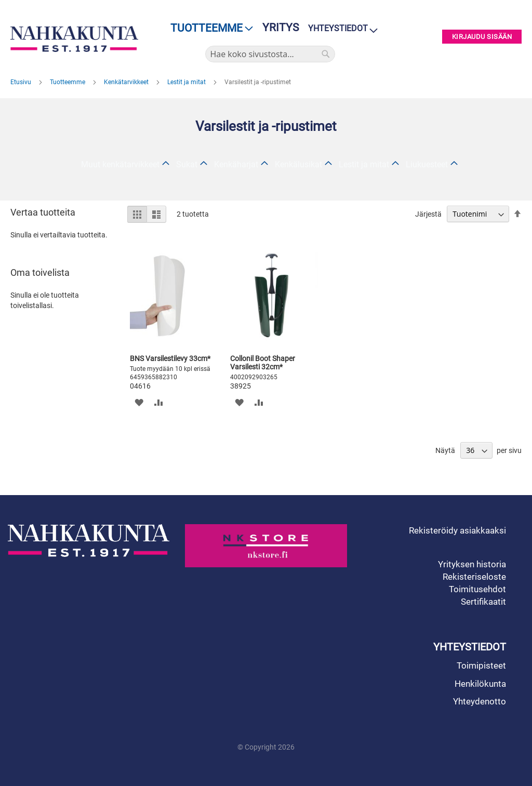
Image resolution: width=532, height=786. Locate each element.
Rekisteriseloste (474, 577)
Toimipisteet (481, 665)
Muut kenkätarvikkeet (120, 164)
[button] (139, 402)
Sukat (187, 164)
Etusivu (22, 82)
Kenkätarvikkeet (127, 82)
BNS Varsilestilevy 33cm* (170, 358)
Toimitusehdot (477, 589)
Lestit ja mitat (187, 82)
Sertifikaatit (483, 602)
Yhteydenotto (480, 701)
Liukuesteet (427, 164)
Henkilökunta (480, 684)
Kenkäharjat (236, 164)
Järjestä (428, 214)
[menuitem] (209, 28)
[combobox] (270, 54)
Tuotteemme (68, 82)
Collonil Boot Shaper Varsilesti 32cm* (263, 363)
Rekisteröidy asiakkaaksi (457, 530)
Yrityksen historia (472, 564)
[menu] (209, 28)
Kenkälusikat (298, 164)
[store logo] (74, 39)
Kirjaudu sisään (482, 37)
